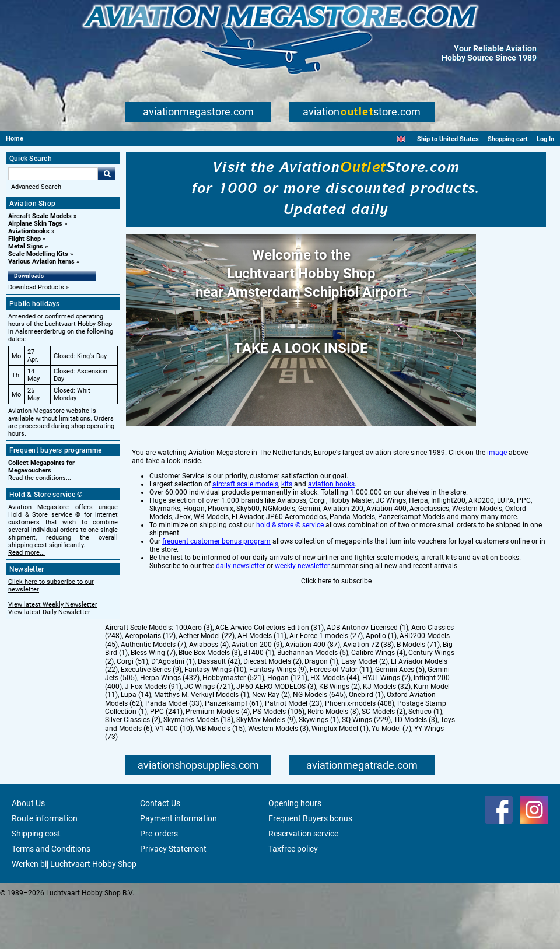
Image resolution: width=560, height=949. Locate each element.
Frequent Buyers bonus (310, 864)
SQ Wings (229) (366, 766)
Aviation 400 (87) (313, 691)
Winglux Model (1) (340, 775)
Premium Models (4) (218, 758)
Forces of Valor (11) (341, 716)
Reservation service (303, 880)
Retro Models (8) (333, 758)
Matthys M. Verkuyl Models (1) (202, 741)
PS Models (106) (279, 758)
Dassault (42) (219, 708)
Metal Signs (26, 246)
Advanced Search (36, 187)
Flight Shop (24, 239)
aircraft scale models (245, 530)
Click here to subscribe (336, 627)
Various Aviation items (41, 262)
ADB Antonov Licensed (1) (367, 674)
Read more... (27, 553)
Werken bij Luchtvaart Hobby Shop (74, 910)
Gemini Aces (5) (400, 716)
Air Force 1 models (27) (326, 682)
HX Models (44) (335, 724)
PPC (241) (166, 758)
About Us (28, 849)
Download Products (36, 287)
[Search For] (53, 174)
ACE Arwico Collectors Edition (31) (269, 674)
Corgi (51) (132, 708)
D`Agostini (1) (173, 708)
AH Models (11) (262, 682)
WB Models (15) (220, 775)
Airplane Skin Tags (35, 224)
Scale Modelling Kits (38, 254)
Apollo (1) (381, 682)
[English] (401, 139)
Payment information (178, 864)
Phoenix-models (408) (360, 750)
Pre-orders (159, 880)
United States (459, 139)
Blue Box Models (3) (209, 699)
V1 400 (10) (174, 775)
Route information (45, 864)
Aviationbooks (29, 231)
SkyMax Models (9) (266, 766)
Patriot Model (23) (293, 750)
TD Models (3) (416, 766)
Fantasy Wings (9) (278, 716)
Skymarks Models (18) (198, 766)
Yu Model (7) (391, 775)
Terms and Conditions (51, 895)
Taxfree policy (293, 895)
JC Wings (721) (209, 733)
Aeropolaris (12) (150, 682)
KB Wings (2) (339, 733)
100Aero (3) (194, 674)
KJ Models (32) (387, 733)
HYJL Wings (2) (386, 724)
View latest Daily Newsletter (49, 612)
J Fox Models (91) (153, 733)
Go (107, 174)
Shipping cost (36, 880)
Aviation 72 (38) (368, 691)
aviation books (331, 530)
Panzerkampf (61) (233, 750)
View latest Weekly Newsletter (53, 605)
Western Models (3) (278, 775)
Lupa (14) (136, 741)
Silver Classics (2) (133, 766)
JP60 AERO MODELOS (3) (276, 733)
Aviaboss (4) (209, 691)
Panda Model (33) (174, 750)
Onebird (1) (366, 741)
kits (287, 530)
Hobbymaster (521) (233, 724)
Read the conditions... (40, 478)
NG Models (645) (319, 741)
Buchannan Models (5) (313, 699)
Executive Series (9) (151, 716)
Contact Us (160, 849)
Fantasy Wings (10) (215, 716)
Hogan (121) (287, 724)
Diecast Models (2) (272, 708)
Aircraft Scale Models (40, 216)
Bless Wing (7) (153, 699)
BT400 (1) (259, 699)
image (497, 499)
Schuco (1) (425, 758)
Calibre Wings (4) (378, 699)
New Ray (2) (271, 741)
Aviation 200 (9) (257, 691)
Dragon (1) (321, 708)
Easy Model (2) (365, 708)
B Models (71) (418, 691)
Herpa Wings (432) (170, 724)
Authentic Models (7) (153, 691)
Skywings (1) (319, 766)
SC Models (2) (384, 758)
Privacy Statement (173, 895)
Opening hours (295, 849)
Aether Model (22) (206, 682)
